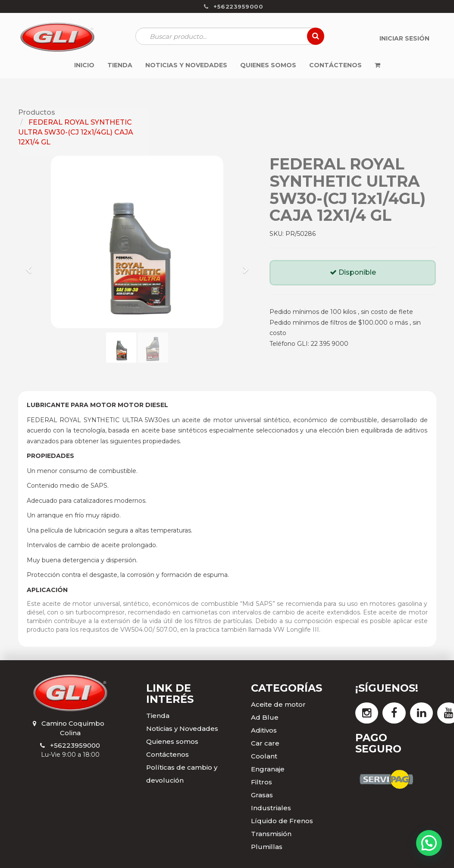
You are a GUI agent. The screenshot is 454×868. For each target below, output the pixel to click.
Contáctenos (168, 754)
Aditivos (264, 730)
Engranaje (268, 769)
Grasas (262, 795)
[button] (32, 266)
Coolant (264, 756)
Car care (265, 743)
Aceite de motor (278, 704)
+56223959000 (75, 745)
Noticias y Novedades (182, 729)
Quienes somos (172, 741)
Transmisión (271, 834)
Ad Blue (265, 717)
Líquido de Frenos (282, 821)
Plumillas (267, 847)
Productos (37, 112)
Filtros (261, 782)
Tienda (158, 716)
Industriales (271, 808)
